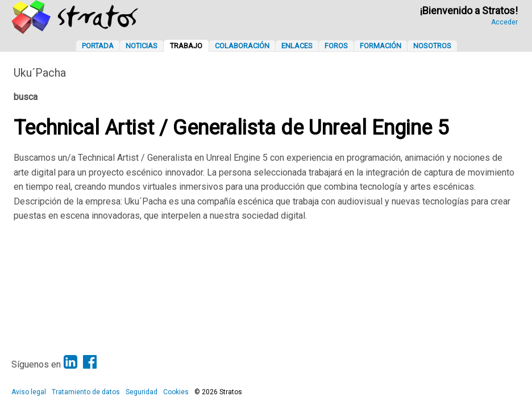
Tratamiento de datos (86, 392)
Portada (98, 46)
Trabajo (186, 46)
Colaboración (242, 46)
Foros (336, 46)
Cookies (176, 392)
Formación (381, 46)
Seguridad (142, 392)
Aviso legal (29, 392)
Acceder (504, 22)
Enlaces (297, 46)
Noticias (142, 46)
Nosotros (432, 46)
